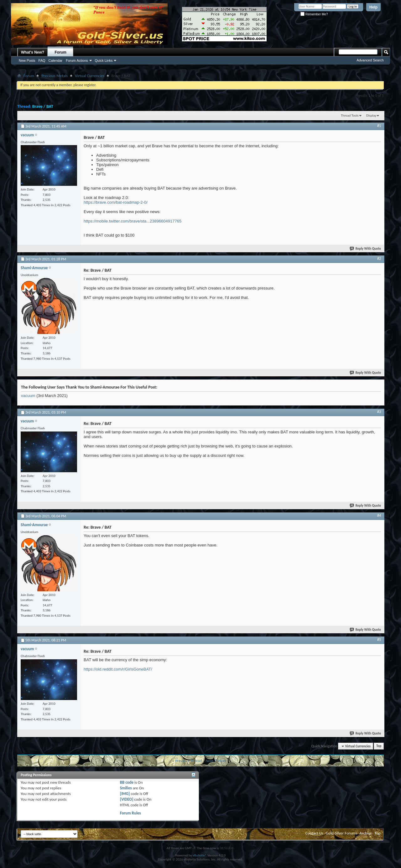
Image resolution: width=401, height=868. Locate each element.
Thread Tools (350, 115)
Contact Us (314, 833)
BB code (127, 782)
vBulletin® (200, 855)
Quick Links (104, 60)
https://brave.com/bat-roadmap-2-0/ (116, 202)
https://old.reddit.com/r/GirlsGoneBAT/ (118, 669)
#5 (379, 640)
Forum (61, 52)
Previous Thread (188, 761)
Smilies (126, 788)
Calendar (56, 60)
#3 (379, 412)
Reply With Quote (366, 249)
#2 (379, 259)
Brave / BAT (43, 106)
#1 (379, 126)
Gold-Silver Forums (341, 833)
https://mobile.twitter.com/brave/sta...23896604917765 (133, 221)
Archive (366, 833)
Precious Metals (55, 76)
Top (379, 746)
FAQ (42, 60)
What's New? (33, 52)
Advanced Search (370, 60)
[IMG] (125, 794)
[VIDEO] (127, 799)
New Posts (27, 60)
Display (371, 115)
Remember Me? (314, 14)
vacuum (28, 396)
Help (373, 7)
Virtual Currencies (90, 76)
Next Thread (216, 761)
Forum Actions (77, 60)
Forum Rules (130, 813)
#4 (379, 515)
